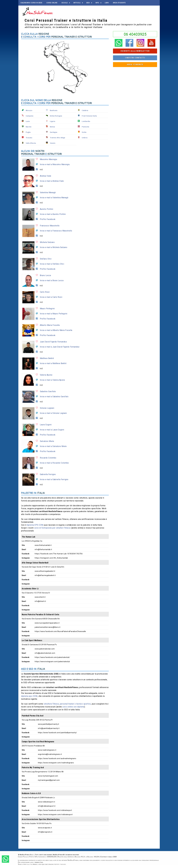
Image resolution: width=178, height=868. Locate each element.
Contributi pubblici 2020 (109, 857)
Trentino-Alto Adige (58, 138)
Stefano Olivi (46, 259)
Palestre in (33, 493)
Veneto (53, 143)
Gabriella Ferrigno (48, 474)
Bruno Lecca (45, 275)
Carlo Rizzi (45, 292)
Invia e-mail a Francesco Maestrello (56, 231)
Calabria (85, 110)
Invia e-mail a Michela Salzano (54, 247)
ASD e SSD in (33, 669)
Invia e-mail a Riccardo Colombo (54, 463)
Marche (29, 127)
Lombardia (86, 121)
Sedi (88, 3)
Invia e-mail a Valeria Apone (52, 380)
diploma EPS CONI (35, 525)
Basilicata (54, 110)
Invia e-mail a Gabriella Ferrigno (54, 479)
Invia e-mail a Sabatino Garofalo (54, 397)
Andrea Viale (46, 176)
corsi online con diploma (73, 707)
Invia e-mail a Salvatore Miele (53, 446)
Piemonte (85, 127)
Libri (107, 3)
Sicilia (84, 132)
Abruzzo (29, 110)
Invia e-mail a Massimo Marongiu (55, 164)
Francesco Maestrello (50, 226)
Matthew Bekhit (47, 358)
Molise (52, 127)
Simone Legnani (47, 408)
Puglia (28, 132)
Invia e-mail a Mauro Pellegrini (54, 314)
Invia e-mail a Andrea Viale (52, 181)
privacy (35, 864)
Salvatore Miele (47, 441)
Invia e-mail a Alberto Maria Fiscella (56, 330)
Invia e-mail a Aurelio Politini (53, 214)
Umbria (85, 138)
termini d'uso (39, 862)
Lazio (28, 121)
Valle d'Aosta (31, 143)
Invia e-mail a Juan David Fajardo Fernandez (60, 347)
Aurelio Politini (47, 209)
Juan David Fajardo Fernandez (53, 342)
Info (97, 3)
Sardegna (54, 132)
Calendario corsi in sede (31, 3)
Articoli (77, 3)
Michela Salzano (47, 242)
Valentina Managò (48, 192)
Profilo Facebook (48, 219)
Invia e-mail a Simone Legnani (53, 413)
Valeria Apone (46, 375)
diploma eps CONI (29, 696)
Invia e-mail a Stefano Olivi (52, 264)
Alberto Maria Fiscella (50, 325)
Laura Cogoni (46, 425)
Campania (30, 116)
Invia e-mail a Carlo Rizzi (51, 297)
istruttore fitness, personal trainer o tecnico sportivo (67, 704)
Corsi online (52, 3)
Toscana (29, 138)
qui (43, 864)
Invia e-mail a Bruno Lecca (52, 280)
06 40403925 (135, 34)
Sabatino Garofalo (48, 391)
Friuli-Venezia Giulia (89, 116)
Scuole (65, 3)
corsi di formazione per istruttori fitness (52, 528)
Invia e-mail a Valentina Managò (54, 198)
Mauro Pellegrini (47, 309)
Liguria (53, 121)
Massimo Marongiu (49, 159)
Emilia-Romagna (56, 116)
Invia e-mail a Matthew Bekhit (53, 363)
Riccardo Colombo (48, 458)
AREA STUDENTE (119, 3)
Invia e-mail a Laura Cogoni (52, 430)
